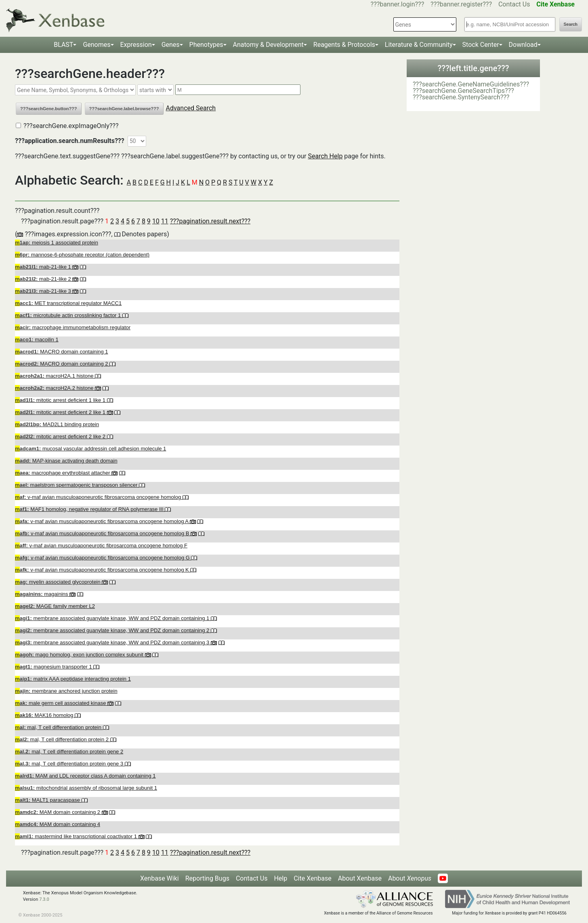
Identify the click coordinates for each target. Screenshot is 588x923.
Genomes (97, 45)
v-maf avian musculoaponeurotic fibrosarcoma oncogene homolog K (103, 570)
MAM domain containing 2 (58, 812)
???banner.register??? (461, 4)
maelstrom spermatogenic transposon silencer (77, 485)
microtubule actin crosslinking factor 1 (69, 315)
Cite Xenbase (313, 878)
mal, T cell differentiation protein (59, 727)
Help (280, 878)
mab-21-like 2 (44, 279)
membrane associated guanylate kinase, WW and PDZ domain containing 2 (113, 630)
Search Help (325, 156)
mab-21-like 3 (44, 291)
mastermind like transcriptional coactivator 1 (77, 836)
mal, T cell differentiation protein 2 (63, 739)
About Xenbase (360, 878)
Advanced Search (191, 108)
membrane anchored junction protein (66, 691)
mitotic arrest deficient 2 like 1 (61, 412)
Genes (171, 45)
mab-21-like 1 (44, 267)
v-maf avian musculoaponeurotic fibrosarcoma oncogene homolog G (103, 558)
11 (165, 221)
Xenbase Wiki (160, 878)
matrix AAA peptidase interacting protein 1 (73, 679)
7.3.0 (44, 899)
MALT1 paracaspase (48, 800)
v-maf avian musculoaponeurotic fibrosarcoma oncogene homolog (99, 497)
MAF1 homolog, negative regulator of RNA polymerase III (90, 509)
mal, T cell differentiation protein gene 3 (70, 764)
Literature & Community (419, 45)
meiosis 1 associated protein (57, 243)
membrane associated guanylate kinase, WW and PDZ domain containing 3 (113, 642)
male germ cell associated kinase (61, 703)
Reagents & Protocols (344, 45)
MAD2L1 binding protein (57, 424)
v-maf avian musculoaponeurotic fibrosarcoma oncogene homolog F (101, 546)
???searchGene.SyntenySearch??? (461, 97)
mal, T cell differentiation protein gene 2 (69, 752)
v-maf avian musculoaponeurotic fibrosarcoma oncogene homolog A (102, 521)
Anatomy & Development (268, 45)
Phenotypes (206, 45)
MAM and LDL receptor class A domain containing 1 (85, 776)
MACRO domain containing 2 (62, 364)
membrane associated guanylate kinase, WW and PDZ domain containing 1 (113, 618)
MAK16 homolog (45, 715)
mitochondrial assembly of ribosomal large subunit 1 (86, 788)
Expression (136, 45)
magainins (42, 594)
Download (523, 45)
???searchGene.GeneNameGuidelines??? (471, 84)
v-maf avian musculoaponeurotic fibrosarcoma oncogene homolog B (103, 533)
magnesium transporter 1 (54, 667)
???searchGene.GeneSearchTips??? (463, 91)
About (410, 878)
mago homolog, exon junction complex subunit (80, 655)
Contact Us (514, 4)
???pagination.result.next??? (210, 221)
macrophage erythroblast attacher (63, 473)
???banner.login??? (398, 4)
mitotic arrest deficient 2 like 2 (61, 436)
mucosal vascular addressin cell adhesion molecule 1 (90, 449)
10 (156, 221)
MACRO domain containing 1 (62, 352)
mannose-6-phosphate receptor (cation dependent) (82, 255)
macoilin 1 (37, 340)
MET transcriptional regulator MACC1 (68, 303)
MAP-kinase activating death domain (66, 461)
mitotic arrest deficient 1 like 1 (61, 400)
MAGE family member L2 (55, 606)
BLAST (63, 45)
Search (571, 24)
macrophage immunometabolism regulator (73, 327)
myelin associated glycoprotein (58, 582)
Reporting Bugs (207, 878)
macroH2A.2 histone (55, 388)
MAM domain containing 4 (58, 824)
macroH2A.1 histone (55, 376)
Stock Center (481, 45)
